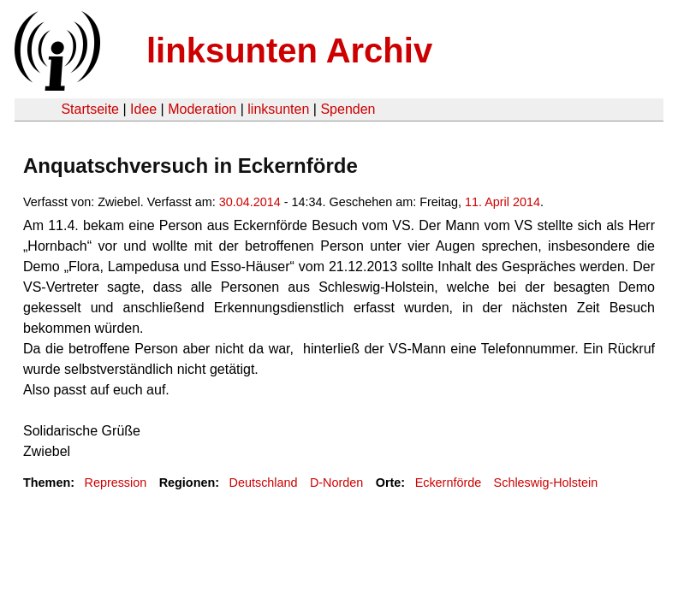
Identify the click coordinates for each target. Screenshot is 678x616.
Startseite (90, 109)
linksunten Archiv (289, 50)
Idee (143, 109)
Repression (115, 483)
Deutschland (264, 483)
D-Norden (336, 483)
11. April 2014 (503, 202)
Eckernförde (449, 483)
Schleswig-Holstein (546, 483)
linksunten (278, 109)
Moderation (202, 109)
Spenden (348, 109)
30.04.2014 (250, 202)
